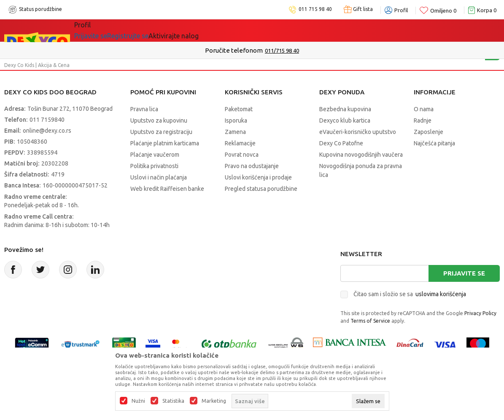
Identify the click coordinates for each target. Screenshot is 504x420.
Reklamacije (240, 143)
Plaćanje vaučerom (155, 155)
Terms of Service (370, 321)
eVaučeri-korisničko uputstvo (358, 132)
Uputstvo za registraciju (161, 132)
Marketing (214, 401)
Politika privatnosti (154, 166)
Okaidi (240, 30)
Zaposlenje (429, 132)
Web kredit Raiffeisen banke (167, 189)
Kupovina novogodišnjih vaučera (361, 155)
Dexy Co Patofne (341, 143)
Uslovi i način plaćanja (159, 177)
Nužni (138, 401)
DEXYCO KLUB (191, 30)
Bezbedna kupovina (345, 109)
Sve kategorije (103, 30)
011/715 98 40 (282, 51)
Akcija (147, 30)
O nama (424, 109)
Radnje (423, 120)
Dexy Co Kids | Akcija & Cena (37, 65)
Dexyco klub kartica (345, 120)
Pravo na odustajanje (252, 166)
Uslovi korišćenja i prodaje (258, 177)
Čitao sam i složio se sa (410, 294)
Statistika (173, 401)
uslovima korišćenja (441, 294)
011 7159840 (47, 120)
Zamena (235, 132)
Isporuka (236, 120)
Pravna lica (144, 109)
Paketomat (239, 109)
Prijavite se (464, 273)
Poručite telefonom (234, 50)
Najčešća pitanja (434, 143)
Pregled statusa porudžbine (261, 189)
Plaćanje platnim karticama (165, 143)
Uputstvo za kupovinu (159, 120)
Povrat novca (242, 155)
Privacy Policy (480, 313)
